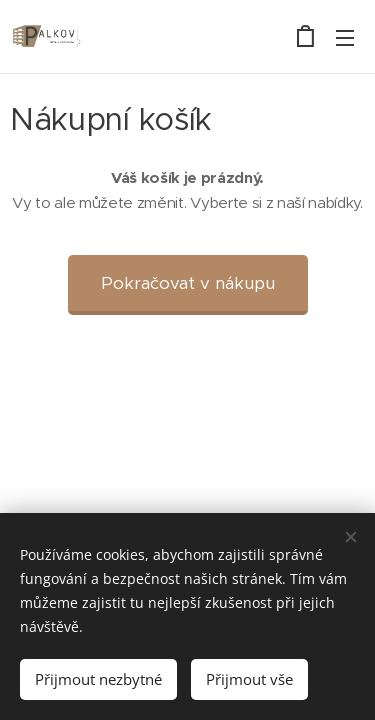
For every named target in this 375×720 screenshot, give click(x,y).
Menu (345, 38)
